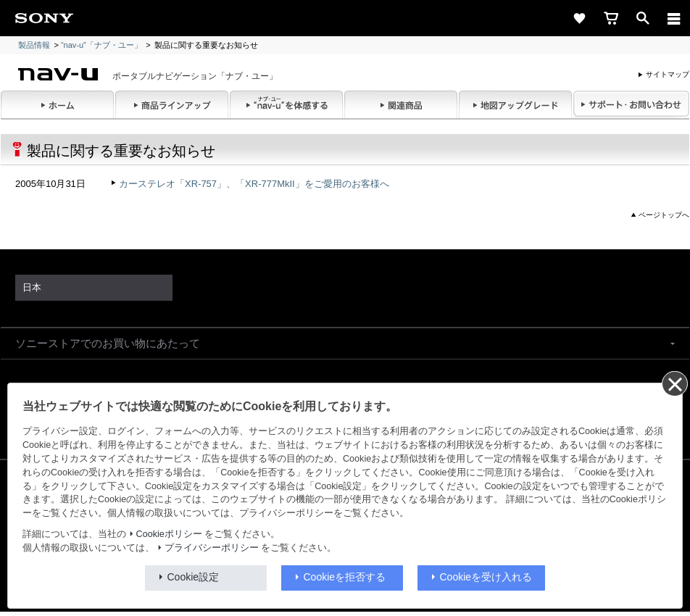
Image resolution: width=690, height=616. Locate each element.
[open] (643, 18)
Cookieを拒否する (345, 577)
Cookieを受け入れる (486, 577)
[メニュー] (674, 18)
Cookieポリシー (169, 534)
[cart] (611, 18)
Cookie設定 (194, 577)
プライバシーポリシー (212, 548)
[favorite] (579, 18)
